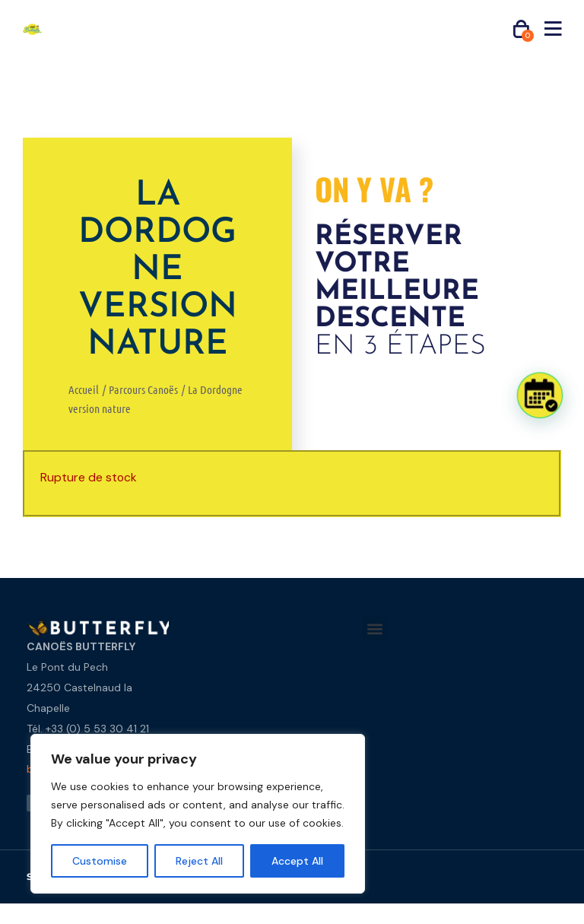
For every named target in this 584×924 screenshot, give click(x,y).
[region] (198, 814)
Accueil (84, 389)
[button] (375, 629)
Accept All (297, 861)
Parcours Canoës (143, 389)
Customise (100, 861)
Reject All (199, 861)
